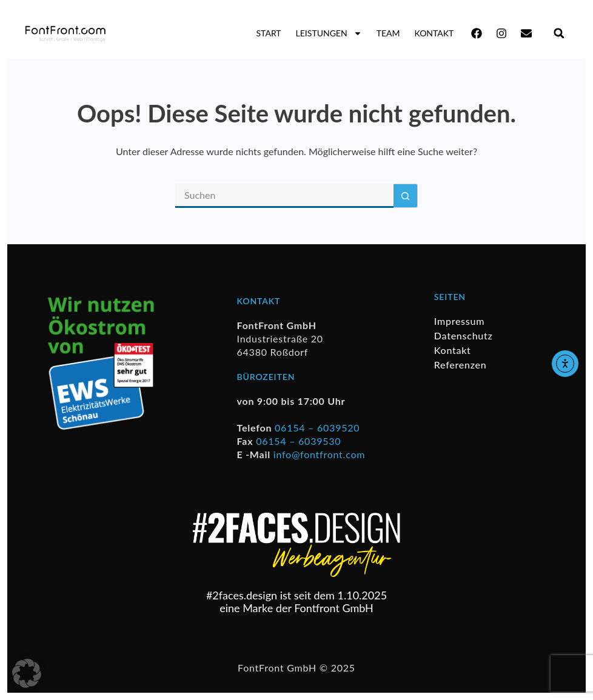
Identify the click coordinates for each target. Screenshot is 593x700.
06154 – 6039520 (317, 428)
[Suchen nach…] (284, 196)
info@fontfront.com (319, 454)
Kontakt (434, 33)
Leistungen (329, 33)
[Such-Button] (406, 196)
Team (388, 33)
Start (269, 33)
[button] (559, 33)
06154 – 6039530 (298, 441)
